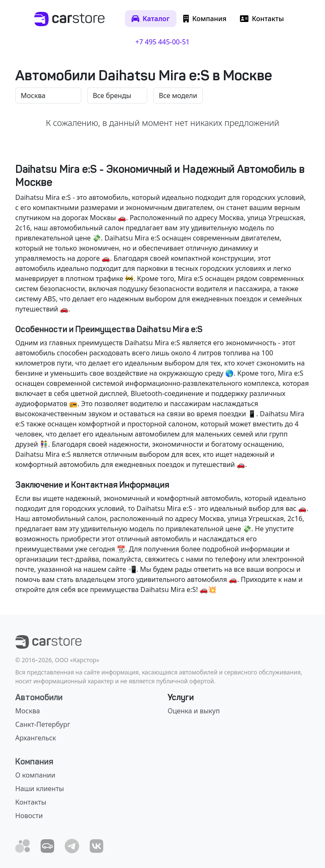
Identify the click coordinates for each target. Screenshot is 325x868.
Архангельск (36, 738)
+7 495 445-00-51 (162, 42)
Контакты (31, 802)
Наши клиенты (40, 789)
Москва (28, 711)
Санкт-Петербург (43, 724)
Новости (29, 816)
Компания (34, 762)
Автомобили (39, 697)
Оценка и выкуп (194, 711)
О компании (35, 775)
